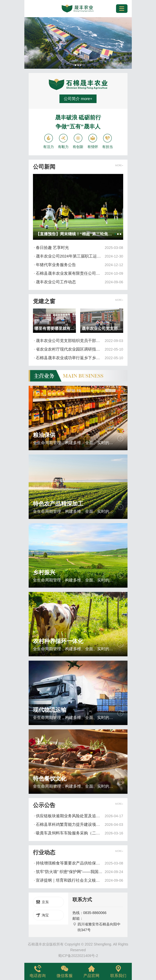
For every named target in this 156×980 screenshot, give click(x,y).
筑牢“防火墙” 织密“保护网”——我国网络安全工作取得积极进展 (80, 872)
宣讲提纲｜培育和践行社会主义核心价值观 (80, 880)
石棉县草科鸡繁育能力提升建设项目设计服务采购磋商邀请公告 (80, 825)
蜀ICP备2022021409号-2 (78, 956)
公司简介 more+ (78, 99)
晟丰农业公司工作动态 (80, 282)
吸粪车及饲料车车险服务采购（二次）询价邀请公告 (80, 833)
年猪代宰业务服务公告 (80, 265)
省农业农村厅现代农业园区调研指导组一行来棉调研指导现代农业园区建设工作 (80, 349)
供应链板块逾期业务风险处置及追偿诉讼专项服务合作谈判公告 (80, 816)
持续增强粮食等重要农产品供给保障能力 (80, 863)
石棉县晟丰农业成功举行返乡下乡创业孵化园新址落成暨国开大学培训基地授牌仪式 (80, 358)
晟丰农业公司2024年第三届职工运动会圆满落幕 (80, 256)
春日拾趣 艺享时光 (80, 248)
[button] (75, 65)
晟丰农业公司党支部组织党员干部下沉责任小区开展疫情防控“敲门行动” (80, 341)
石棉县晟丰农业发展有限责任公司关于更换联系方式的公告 (80, 273)
